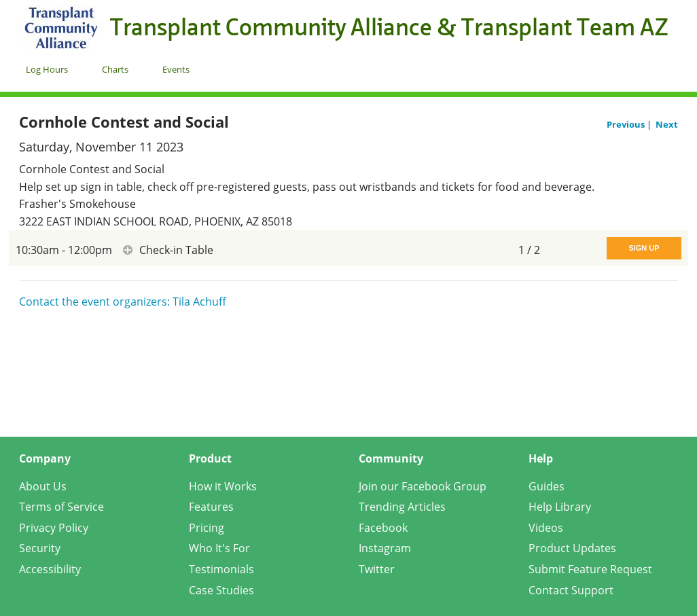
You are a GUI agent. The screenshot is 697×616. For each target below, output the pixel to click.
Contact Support (571, 590)
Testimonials (221, 569)
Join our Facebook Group (423, 486)
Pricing (207, 528)
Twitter (377, 569)
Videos (546, 528)
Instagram (385, 548)
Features (211, 507)
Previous (627, 124)
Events (176, 69)
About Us (43, 486)
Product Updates (572, 548)
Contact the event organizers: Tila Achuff (123, 302)
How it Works (223, 486)
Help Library (560, 507)
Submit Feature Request (590, 569)
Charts (115, 69)
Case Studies (221, 590)
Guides (547, 486)
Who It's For (219, 548)
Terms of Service (61, 507)
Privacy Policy (54, 528)
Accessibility (50, 569)
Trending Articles (402, 507)
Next (667, 124)
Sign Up (644, 248)
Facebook (383, 528)
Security (40, 548)
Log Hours (47, 69)
